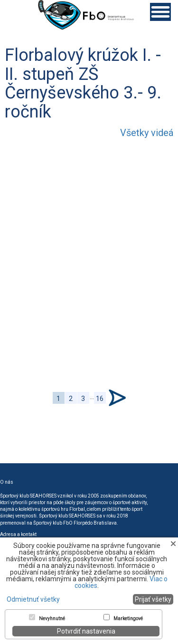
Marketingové (128, 619)
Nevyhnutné (52, 619)
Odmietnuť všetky (33, 599)
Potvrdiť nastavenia (86, 631)
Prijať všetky (153, 599)
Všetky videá (147, 133)
